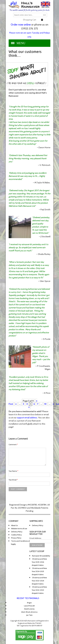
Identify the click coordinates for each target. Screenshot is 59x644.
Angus (29, 603)
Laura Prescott (29, 606)
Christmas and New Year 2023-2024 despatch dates (39, 581)
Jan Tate (29, 615)
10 (45, 404)
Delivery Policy (17, 532)
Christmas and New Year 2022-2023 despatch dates (39, 590)
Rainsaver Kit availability (41, 556)
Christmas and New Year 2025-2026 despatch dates (39, 562)
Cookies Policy (16, 535)
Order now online (21, 25)
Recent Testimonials (28, 598)
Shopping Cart (29, 20)
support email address (27, 418)
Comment (13, 445)
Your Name (13, 471)
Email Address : (36, 538)
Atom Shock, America (29, 612)
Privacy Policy (16, 538)
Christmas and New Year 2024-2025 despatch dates (39, 571)
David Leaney (29, 609)
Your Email (13, 480)
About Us (14, 525)
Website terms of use (19, 529)
